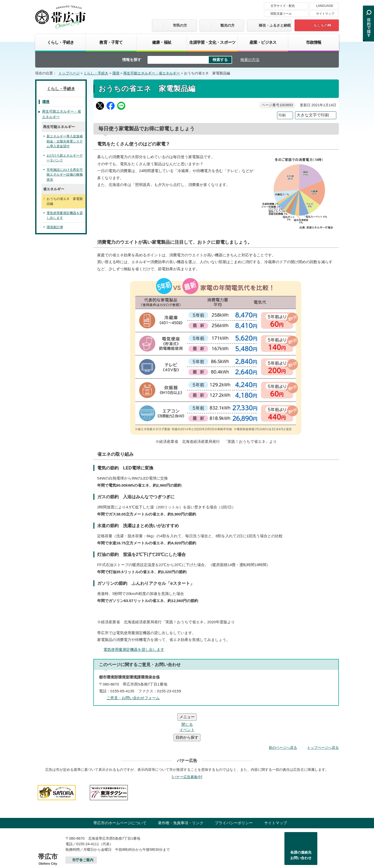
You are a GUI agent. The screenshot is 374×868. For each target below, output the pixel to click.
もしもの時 (322, 25)
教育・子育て (111, 42)
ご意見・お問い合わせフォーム (133, 698)
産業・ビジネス (263, 42)
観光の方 (227, 25)
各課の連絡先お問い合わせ (301, 825)
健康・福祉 (162, 42)
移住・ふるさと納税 (275, 25)
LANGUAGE (325, 6)
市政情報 (314, 42)
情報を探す (132, 60)
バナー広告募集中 (187, 747)
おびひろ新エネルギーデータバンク (65, 158)
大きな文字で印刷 (313, 115)
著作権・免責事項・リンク (181, 792)
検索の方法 (250, 60)
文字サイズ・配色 (283, 6)
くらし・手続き (60, 42)
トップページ (69, 73)
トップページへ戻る (323, 717)
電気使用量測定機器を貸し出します (134, 649)
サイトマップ (325, 14)
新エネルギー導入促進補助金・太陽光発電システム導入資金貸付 (65, 141)
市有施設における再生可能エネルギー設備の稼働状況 (65, 175)
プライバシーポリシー (234, 792)
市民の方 (180, 25)
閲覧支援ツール (281, 14)
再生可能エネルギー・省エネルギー (152, 73)
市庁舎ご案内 (83, 830)
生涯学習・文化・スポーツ (212, 42)
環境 (116, 73)
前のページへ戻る (283, 717)
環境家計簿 (55, 227)
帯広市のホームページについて (120, 792)
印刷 (282, 115)
